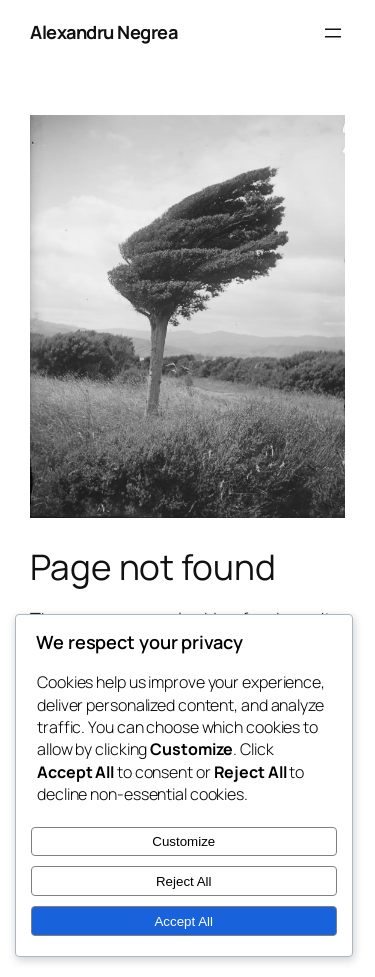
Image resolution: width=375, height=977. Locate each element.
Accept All (183, 921)
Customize (183, 841)
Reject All (184, 881)
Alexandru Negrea (103, 32)
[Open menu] (333, 33)
